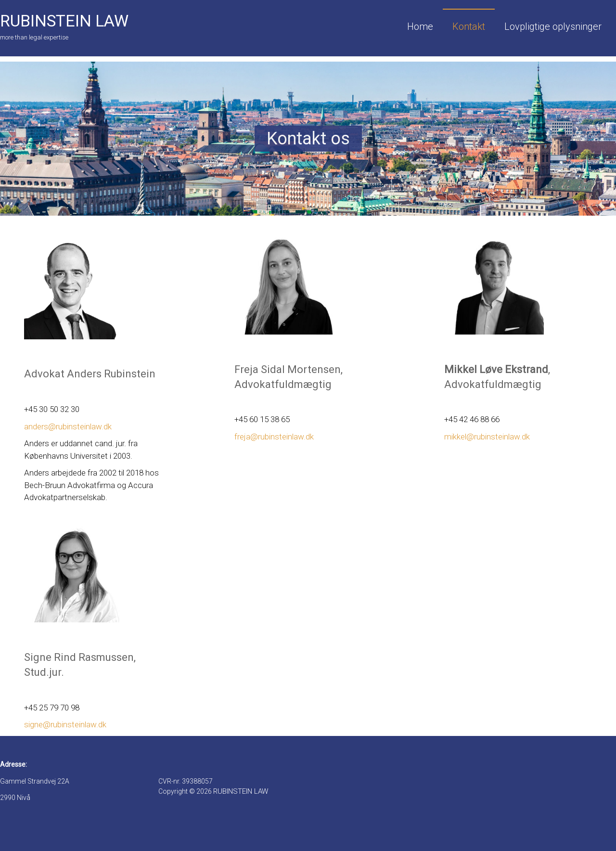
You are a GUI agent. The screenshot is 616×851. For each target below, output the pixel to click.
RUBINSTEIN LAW (64, 21)
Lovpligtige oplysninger (553, 26)
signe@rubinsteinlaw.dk (65, 724)
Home (420, 26)
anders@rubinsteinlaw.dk (68, 426)
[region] (308, 139)
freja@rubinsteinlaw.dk (274, 437)
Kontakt (469, 26)
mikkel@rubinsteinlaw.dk (487, 437)
